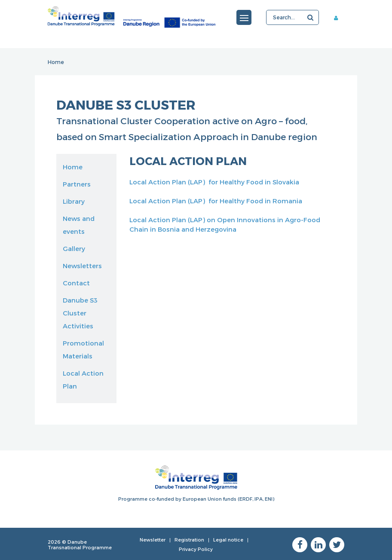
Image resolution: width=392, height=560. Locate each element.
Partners (77, 184)
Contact (76, 283)
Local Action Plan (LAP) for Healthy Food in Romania (216, 201)
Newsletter (153, 540)
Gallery (74, 248)
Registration (189, 540)
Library (74, 201)
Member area (339, 18)
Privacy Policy (196, 549)
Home (56, 62)
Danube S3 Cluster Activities (80, 313)
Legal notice (228, 540)
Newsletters (82, 266)
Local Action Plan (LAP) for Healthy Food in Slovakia (214, 182)
